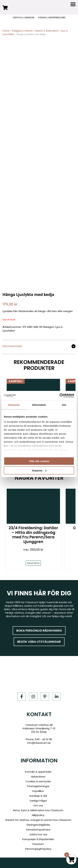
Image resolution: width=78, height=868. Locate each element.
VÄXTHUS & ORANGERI (23, 18)
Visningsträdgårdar (38, 825)
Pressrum (38, 844)
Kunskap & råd (38, 796)
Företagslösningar (38, 786)
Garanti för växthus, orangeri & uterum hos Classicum (38, 820)
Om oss (38, 805)
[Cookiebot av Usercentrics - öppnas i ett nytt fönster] (60, 396)
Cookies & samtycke (38, 781)
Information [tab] (39, 405)
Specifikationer (12, 347)
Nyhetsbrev (38, 777)
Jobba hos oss (38, 834)
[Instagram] (33, 697)
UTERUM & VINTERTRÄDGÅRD (52, 18)
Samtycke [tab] (14, 405)
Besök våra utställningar (39, 642)
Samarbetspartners (38, 830)
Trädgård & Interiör (22, 31)
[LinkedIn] (56, 697)
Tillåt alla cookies (39, 461)
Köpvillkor (38, 791)
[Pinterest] (45, 697)
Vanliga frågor (38, 801)
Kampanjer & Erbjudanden (38, 839)
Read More (33, 563)
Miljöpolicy (38, 815)
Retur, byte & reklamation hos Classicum (38, 810)
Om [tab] (64, 405)
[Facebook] (21, 697)
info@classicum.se (39, 743)
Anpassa (39, 470)
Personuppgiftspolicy (38, 849)
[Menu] (73, 4)
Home (6, 31)
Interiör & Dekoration (47, 31)
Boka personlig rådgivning (39, 630)
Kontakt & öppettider (38, 772)
